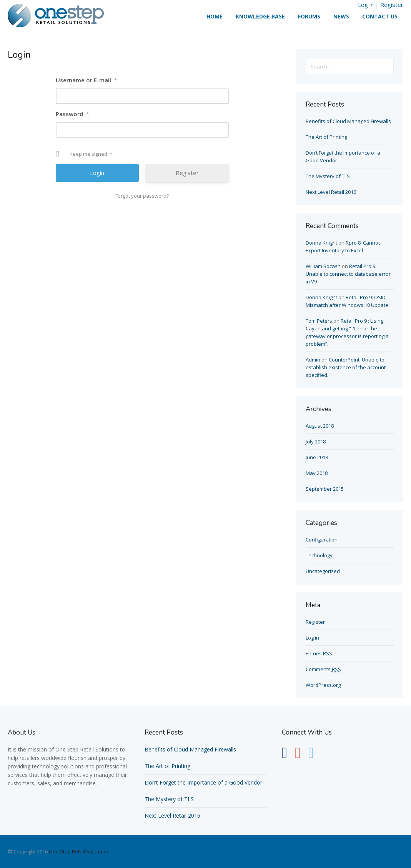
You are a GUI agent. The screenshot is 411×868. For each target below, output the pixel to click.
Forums (309, 16)
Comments (323, 669)
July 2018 (316, 441)
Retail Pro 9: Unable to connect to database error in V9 (348, 274)
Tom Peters (319, 321)
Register (392, 5)
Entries (319, 654)
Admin (313, 360)
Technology (319, 555)
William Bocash (323, 266)
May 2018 (317, 473)
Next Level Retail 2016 (331, 192)
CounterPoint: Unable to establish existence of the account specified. (346, 367)
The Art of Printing (326, 137)
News (341, 16)
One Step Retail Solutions (78, 851)
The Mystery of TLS (328, 176)
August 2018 (320, 426)
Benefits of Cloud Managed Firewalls (348, 121)
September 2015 (325, 489)
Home (215, 16)
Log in (366, 5)
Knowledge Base (260, 16)
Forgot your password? (142, 196)
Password (72, 114)
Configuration (322, 540)
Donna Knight (321, 243)
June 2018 (317, 457)
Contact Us (380, 16)
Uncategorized (323, 571)
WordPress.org (323, 685)
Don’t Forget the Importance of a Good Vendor (203, 782)
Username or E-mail (87, 80)
